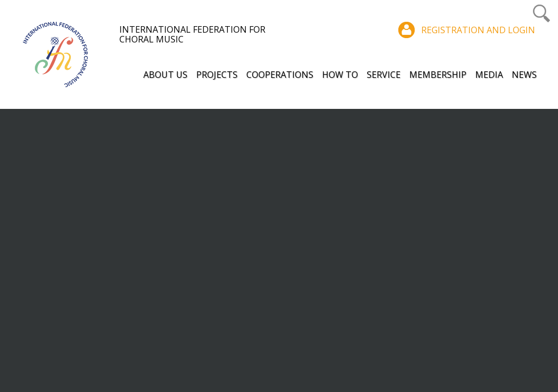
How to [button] (340, 75)
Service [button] (384, 75)
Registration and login (478, 30)
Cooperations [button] (280, 75)
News (524, 75)
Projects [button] (217, 75)
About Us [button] (165, 75)
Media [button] (489, 75)
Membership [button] (438, 75)
